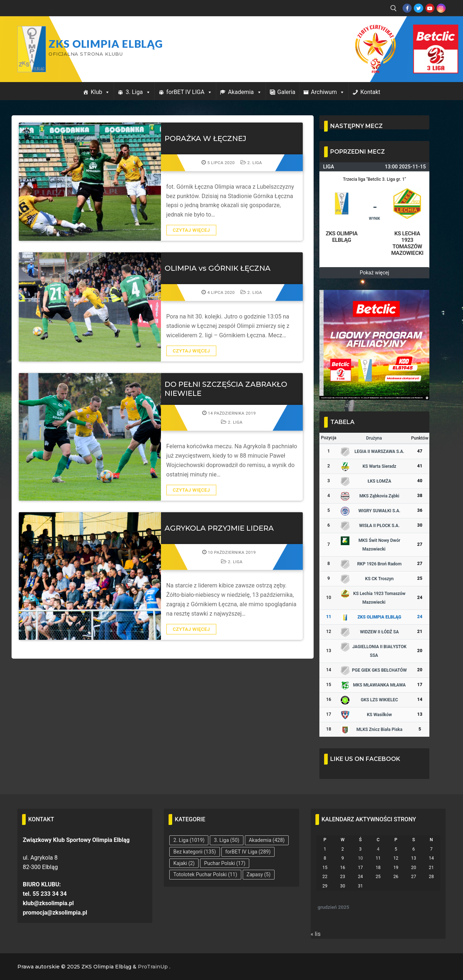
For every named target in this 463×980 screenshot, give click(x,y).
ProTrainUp (153, 967)
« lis (316, 934)
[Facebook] (407, 8)
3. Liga (138, 92)
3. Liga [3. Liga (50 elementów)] (226, 840)
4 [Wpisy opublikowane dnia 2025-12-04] (378, 849)
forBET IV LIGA (189, 92)
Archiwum (328, 92)
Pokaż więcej (375, 273)
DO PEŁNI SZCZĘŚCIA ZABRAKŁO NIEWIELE (226, 389)
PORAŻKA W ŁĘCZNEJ (205, 138)
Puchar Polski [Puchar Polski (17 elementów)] (225, 863)
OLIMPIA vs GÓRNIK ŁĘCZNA (218, 268)
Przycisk (427, 32)
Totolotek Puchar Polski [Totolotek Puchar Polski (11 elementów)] (205, 874)
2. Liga (251, 163)
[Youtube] (430, 8)
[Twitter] (418, 8)
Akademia (245, 92)
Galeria (286, 92)
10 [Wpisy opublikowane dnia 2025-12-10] (360, 858)
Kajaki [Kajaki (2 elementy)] (184, 863)
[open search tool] (394, 8)
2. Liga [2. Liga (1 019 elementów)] (189, 840)
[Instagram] (441, 8)
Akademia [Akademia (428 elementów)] (267, 840)
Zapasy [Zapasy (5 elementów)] (259, 874)
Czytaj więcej (192, 230)
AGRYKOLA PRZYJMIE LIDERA (219, 528)
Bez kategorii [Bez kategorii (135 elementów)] (194, 852)
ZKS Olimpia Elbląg (106, 44)
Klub (101, 92)
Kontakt (370, 92)
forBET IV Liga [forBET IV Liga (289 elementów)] (248, 852)
